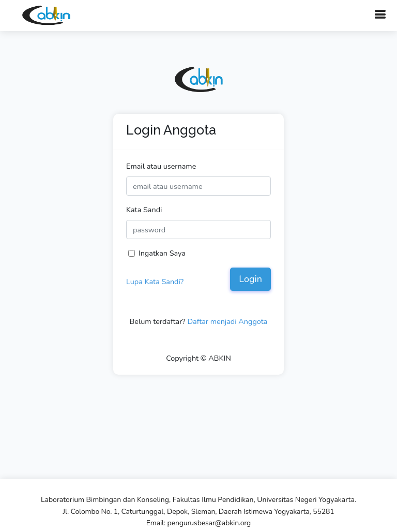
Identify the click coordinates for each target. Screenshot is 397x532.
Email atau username (161, 166)
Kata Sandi (144, 210)
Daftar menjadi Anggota (227, 321)
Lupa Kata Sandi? (155, 282)
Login (250, 279)
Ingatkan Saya (162, 253)
